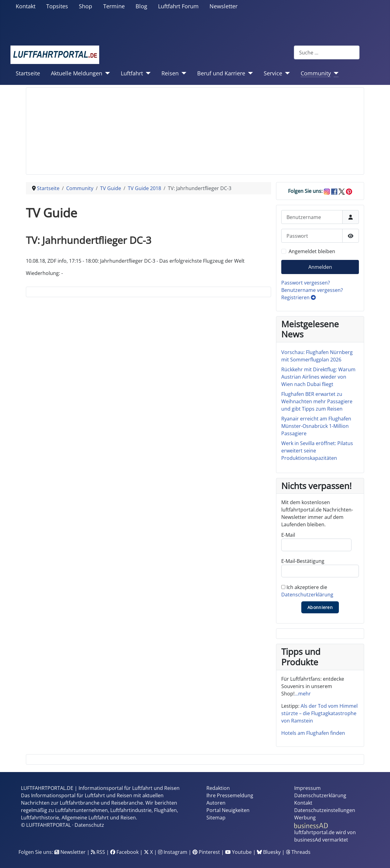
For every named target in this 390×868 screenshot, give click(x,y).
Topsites (57, 6)
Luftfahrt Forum (178, 6)
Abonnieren (320, 607)
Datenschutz (89, 825)
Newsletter (223, 6)
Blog (141, 6)
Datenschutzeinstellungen (325, 810)
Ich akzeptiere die (307, 591)
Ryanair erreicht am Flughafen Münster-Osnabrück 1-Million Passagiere (316, 426)
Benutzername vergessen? (312, 290)
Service (273, 73)
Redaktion (218, 788)
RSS (98, 852)
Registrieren (299, 297)
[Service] (286, 73)
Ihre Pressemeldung (230, 795)
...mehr (303, 694)
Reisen (170, 73)
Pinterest (206, 852)
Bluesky (269, 852)
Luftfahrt (132, 73)
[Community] (335, 73)
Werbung (305, 818)
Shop (85, 6)
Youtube (238, 852)
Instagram (173, 852)
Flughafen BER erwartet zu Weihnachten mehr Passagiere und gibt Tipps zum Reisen (317, 401)
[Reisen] (183, 73)
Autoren (216, 803)
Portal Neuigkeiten (228, 810)
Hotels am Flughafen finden (313, 733)
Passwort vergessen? (306, 283)
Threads (298, 852)
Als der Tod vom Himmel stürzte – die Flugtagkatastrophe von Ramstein (319, 713)
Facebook (124, 852)
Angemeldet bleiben (312, 251)
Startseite (28, 73)
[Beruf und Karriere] (249, 73)
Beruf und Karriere (221, 73)
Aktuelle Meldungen (77, 73)
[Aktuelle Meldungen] (106, 73)
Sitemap (216, 818)
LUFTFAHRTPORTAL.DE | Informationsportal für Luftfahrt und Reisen (100, 788)
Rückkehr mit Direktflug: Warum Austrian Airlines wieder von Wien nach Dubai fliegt (318, 377)
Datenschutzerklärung (307, 595)
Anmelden (320, 267)
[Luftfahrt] (147, 73)
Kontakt (26, 6)
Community (316, 73)
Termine (114, 6)
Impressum (307, 788)
